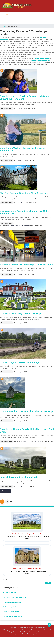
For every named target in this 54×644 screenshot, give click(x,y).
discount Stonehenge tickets (30, 634)
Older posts (5, 491)
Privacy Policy (33, 628)
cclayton (20, 108)
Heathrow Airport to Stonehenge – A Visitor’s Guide (26, 265)
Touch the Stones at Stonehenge (13, 617)
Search (5, 580)
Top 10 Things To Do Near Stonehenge (20, 362)
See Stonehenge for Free (10, 607)
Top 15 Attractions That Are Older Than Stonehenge (27, 411)
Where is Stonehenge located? (12, 602)
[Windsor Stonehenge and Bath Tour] (27, 560)
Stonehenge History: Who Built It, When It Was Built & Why (27, 431)
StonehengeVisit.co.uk (25, 630)
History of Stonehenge (9, 593)
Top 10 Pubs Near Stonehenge (12, 612)
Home (3, 26)
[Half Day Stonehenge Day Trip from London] (27, 526)
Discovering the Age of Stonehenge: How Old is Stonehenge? (25, 212)
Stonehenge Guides (7, 108)
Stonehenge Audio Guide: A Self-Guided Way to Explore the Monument (25, 98)
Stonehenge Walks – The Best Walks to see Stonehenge (23, 149)
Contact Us (42, 628)
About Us (25, 628)
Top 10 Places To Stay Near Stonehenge (21, 313)
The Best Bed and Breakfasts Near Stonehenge (25, 193)
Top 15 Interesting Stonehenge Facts (19, 477)
